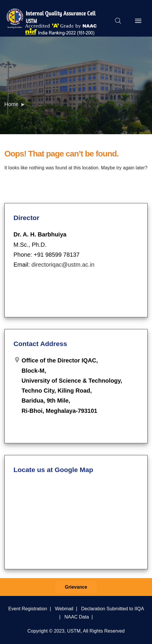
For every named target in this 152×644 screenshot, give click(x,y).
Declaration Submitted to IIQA (113, 609)
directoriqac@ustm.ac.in (63, 265)
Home (11, 104)
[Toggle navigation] (138, 21)
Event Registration (28, 609)
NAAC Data (77, 617)
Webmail (64, 609)
